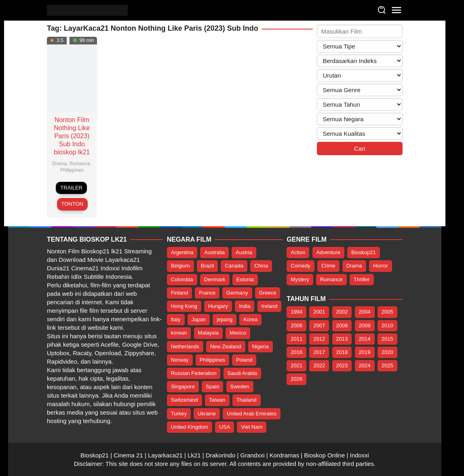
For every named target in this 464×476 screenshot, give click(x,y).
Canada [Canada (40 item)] (234, 266)
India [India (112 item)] (245, 306)
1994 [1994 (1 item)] (296, 312)
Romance (80, 164)
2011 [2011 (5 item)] (296, 339)
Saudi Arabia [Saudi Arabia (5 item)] (243, 373)
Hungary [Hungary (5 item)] (218, 306)
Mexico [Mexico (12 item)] (238, 333)
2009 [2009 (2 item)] (365, 325)
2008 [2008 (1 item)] (342, 325)
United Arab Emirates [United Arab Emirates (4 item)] (252, 414)
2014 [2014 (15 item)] (365, 339)
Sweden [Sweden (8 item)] (240, 386)
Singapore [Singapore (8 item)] (183, 386)
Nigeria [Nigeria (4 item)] (260, 346)
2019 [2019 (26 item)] (365, 352)
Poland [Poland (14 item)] (244, 360)
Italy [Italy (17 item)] (176, 319)
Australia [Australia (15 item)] (214, 252)
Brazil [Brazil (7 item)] (208, 266)
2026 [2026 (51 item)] (296, 379)
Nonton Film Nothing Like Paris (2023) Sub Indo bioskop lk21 (72, 136)
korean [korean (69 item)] (179, 333)
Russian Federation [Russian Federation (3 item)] (194, 373)
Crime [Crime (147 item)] (328, 266)
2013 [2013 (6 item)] (342, 339)
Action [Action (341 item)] (298, 252)
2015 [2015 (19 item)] (387, 339)
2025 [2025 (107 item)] (387, 365)
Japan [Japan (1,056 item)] (199, 319)
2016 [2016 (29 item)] (296, 352)
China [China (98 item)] (261, 266)
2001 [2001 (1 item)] (319, 312)
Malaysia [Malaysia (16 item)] (208, 333)
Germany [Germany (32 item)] (237, 293)
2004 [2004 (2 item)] (365, 312)
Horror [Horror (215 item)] (381, 266)
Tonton (72, 204)
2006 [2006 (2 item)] (296, 325)
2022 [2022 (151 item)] (319, 365)
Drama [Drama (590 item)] (354, 266)
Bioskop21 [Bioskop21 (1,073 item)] (364, 252)
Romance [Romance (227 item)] (331, 279)
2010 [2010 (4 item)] (387, 325)
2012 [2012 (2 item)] (319, 339)
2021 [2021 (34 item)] (296, 365)
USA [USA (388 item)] (225, 427)
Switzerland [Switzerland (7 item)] (185, 400)
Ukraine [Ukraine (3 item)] (207, 414)
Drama (59, 164)
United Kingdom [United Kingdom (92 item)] (190, 427)
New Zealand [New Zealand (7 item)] (226, 346)
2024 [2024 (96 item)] (365, 365)
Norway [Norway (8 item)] (180, 360)
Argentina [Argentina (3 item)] (182, 252)
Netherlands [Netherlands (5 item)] (185, 346)
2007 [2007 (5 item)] (319, 325)
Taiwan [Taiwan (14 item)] (217, 400)
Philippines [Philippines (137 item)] (212, 360)
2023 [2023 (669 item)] (342, 365)
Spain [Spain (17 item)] (212, 386)
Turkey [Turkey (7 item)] (179, 414)
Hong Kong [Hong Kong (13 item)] (184, 306)
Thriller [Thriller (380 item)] (362, 279)
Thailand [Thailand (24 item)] (247, 400)
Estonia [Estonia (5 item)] (245, 279)
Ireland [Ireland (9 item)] (270, 306)
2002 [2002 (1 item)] (342, 312)
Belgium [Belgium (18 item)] (180, 266)
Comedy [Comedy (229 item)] (300, 266)
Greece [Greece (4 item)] (268, 293)
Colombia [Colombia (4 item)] (182, 279)
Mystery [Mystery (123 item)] (300, 279)
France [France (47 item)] (207, 293)
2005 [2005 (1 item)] (387, 312)
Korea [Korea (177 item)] (250, 319)
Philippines (72, 170)
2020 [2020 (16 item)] (387, 352)
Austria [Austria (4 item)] (244, 252)
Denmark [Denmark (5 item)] (215, 279)
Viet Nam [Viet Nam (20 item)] (252, 427)
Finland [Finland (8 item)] (180, 293)
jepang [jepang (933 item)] (225, 319)
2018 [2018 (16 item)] (342, 352)
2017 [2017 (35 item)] (319, 352)
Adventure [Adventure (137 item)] (328, 252)
